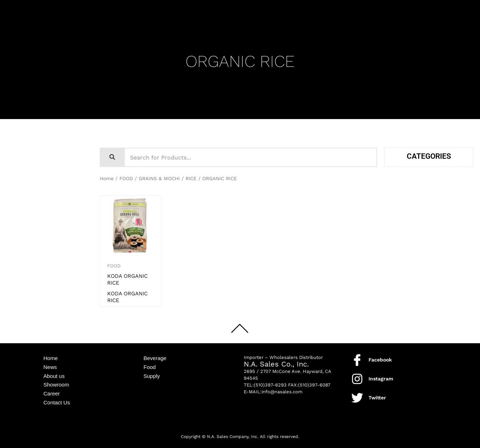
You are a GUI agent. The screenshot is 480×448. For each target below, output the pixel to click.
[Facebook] (357, 360)
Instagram (381, 379)
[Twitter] (357, 398)
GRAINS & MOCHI (159, 178)
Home (107, 178)
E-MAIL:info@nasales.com (273, 392)
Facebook (380, 360)
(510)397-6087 (314, 385)
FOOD (126, 178)
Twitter (377, 398)
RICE (191, 178)
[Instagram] (357, 379)
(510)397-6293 (270, 385)
